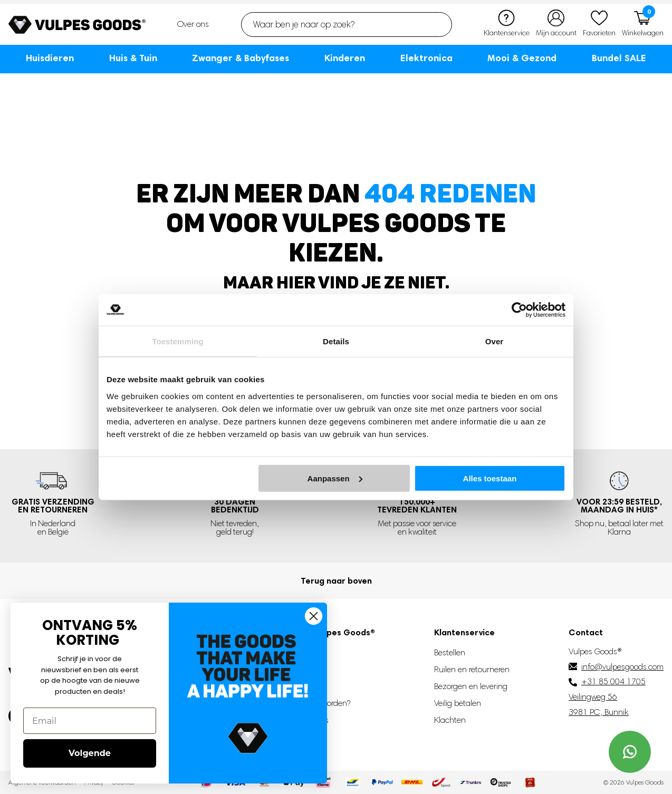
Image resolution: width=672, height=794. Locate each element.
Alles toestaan (490, 478)
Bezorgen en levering (471, 686)
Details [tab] (336, 341)
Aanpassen (335, 478)
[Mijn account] (556, 25)
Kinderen (345, 58)
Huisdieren (50, 58)
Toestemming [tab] (178, 341)
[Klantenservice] (507, 25)
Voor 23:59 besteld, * (619, 506)
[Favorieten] (599, 25)
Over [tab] (495, 341)
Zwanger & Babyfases (241, 58)
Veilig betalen (458, 703)
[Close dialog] (314, 616)
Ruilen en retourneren (472, 669)
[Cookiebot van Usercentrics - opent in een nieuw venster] (519, 310)
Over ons (193, 24)
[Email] (90, 721)
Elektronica (426, 58)
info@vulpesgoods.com (622, 667)
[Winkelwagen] (643, 25)
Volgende (90, 753)
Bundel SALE (619, 58)
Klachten (450, 720)
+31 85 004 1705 (613, 681)
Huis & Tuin (133, 58)
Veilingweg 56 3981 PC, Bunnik (599, 704)
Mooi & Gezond (522, 58)
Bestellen (450, 652)
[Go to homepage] (77, 25)
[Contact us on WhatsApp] (630, 752)
